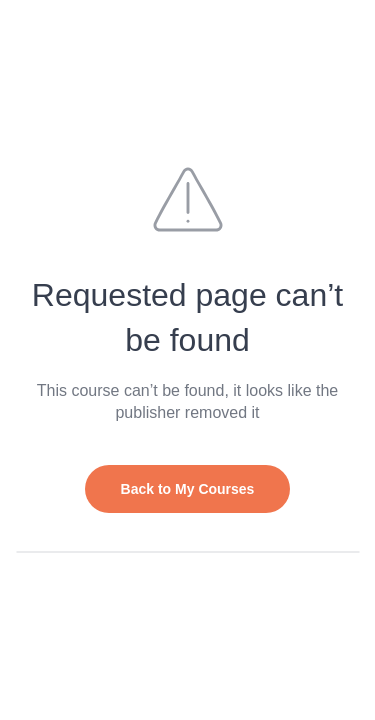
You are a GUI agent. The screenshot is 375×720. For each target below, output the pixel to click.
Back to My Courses (188, 489)
